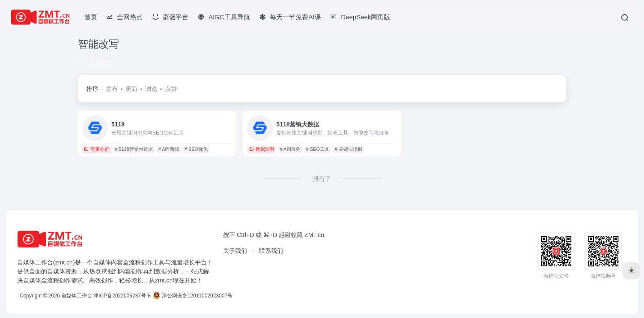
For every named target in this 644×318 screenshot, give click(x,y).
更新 (131, 89)
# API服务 (290, 149)
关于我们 (235, 251)
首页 (91, 17)
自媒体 (102, 262)
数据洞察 (262, 149)
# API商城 (169, 149)
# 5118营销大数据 (134, 149)
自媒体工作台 (77, 296)
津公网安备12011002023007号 (193, 296)
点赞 (171, 89)
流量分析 (97, 149)
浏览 (151, 89)
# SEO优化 (196, 149)
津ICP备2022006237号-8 (122, 296)
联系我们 (271, 251)
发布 (112, 89)
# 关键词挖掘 (349, 149)
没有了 (322, 179)
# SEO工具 (318, 149)
